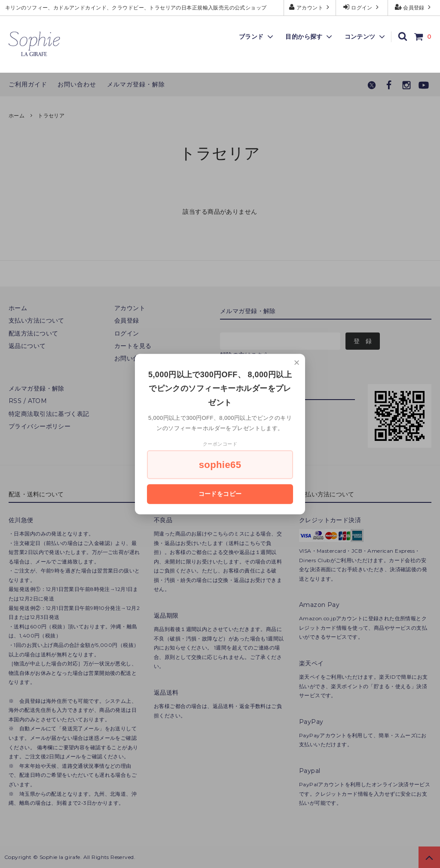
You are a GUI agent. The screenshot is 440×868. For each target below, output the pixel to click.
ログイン (362, 7)
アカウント (310, 7)
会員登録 (414, 7)
